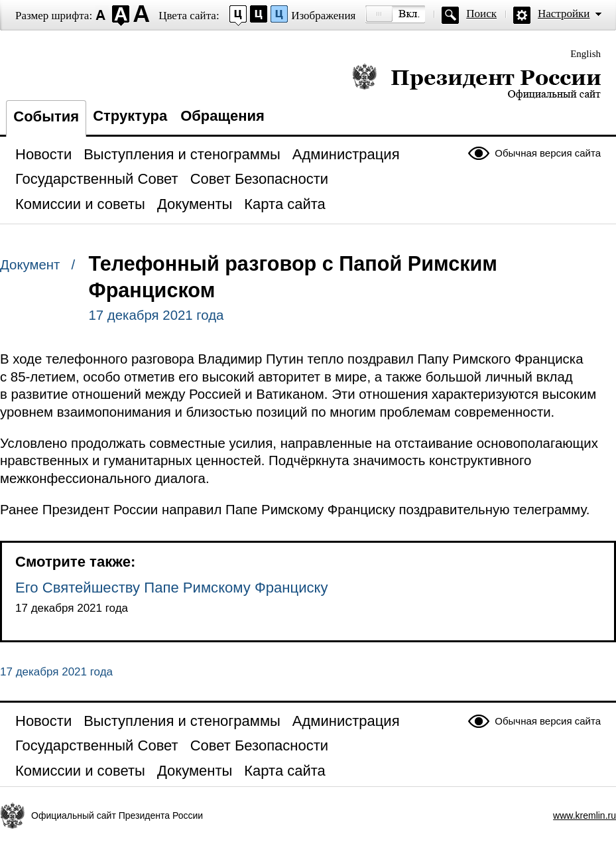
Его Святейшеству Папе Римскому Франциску (172, 588)
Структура (130, 116)
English (585, 54)
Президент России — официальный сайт (476, 81)
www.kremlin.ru (585, 815)
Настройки (564, 14)
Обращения (222, 116)
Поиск (481, 14)
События (46, 116)
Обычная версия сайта (548, 153)
